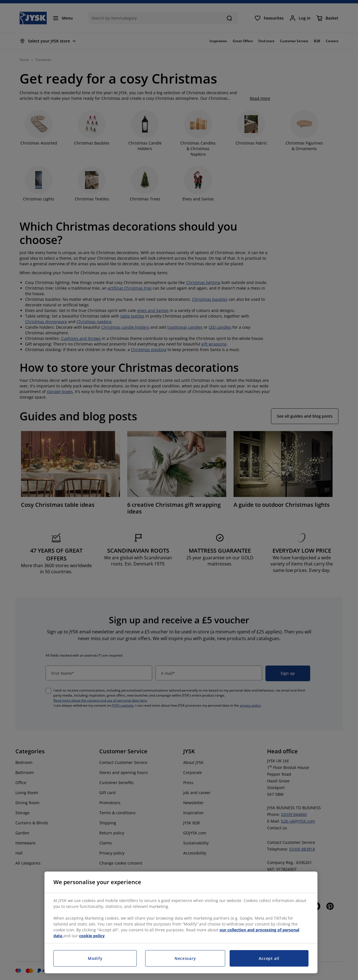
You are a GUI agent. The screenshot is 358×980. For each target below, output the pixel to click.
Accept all (269, 958)
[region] (181, 922)
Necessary (185, 958)
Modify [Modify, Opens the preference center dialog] (95, 958)
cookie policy (92, 936)
